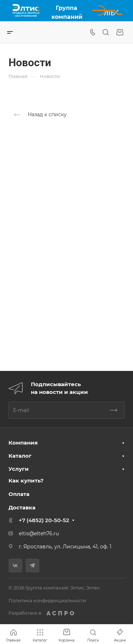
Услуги (19, 469)
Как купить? (26, 481)
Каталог (20, 456)
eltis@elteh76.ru (39, 533)
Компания (23, 443)
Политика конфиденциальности (47, 600)
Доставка (22, 507)
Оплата (19, 494)
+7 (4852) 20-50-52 (44, 520)
